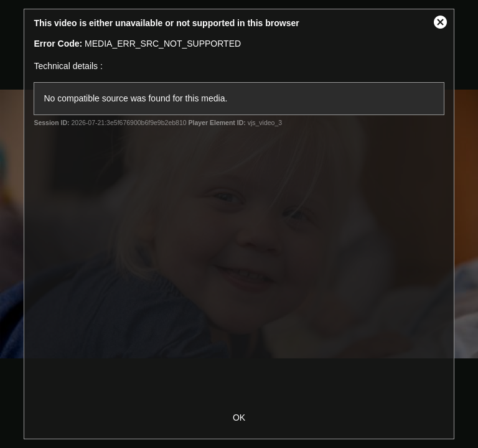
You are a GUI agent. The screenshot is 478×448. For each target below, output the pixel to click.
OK (239, 418)
